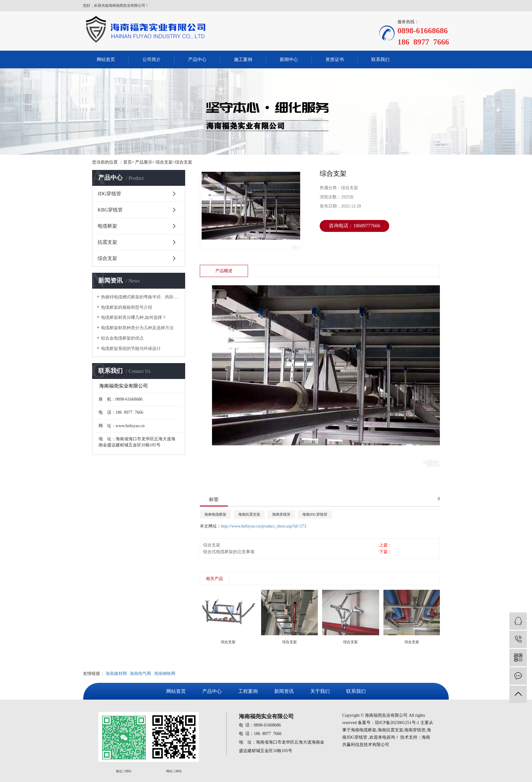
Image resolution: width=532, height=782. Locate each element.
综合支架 (107, 258)
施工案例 (243, 59)
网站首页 (106, 59)
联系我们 (380, 59)
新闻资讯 (284, 691)
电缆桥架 (107, 226)
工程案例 (248, 691)
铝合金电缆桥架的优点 (122, 338)
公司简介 (152, 59)
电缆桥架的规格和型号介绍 (127, 307)
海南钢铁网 (165, 674)
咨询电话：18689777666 (354, 226)
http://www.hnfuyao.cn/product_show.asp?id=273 (264, 526)
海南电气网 (140, 674)
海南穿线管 (281, 514)
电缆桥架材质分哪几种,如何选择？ (134, 317)
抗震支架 (107, 242)
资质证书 (335, 59)
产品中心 (197, 59)
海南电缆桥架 (215, 514)
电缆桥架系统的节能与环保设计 (131, 349)
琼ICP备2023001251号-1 (397, 723)
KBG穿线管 (110, 210)
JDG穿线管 (109, 194)
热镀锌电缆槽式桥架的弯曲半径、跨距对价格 (141, 297)
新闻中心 (289, 59)
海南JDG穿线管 (315, 514)
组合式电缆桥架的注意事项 (229, 552)
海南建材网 (116, 674)
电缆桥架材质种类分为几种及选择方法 (137, 328)
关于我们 (320, 691)
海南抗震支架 (249, 514)
